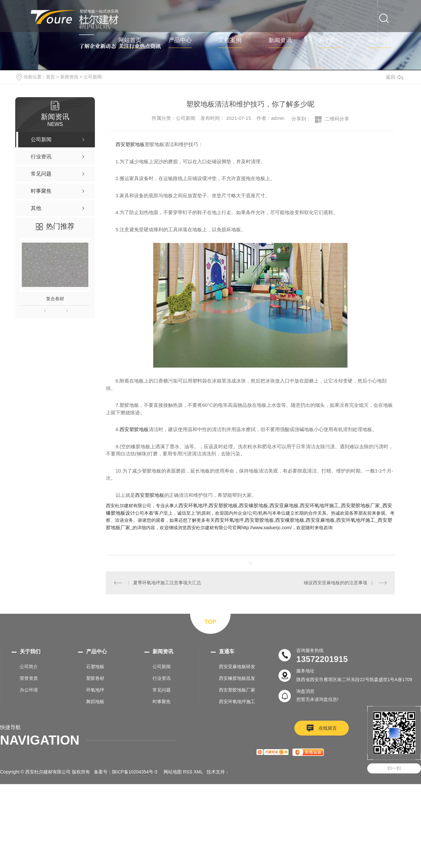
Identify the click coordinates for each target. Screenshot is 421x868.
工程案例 (230, 40)
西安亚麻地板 (284, 505)
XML (198, 772)
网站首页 (130, 40)
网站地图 (173, 772)
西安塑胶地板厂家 (360, 505)
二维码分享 (337, 119)
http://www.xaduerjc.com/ (267, 528)
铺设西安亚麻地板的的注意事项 (336, 583)
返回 (394, 77)
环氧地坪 (95, 690)
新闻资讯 (280, 40)
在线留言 (328, 728)
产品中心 (180, 40)
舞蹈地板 (95, 702)
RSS (188, 772)
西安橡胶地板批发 (237, 678)
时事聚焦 (162, 702)
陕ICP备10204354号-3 (135, 772)
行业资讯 (162, 678)
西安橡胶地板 (254, 505)
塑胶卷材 (95, 678)
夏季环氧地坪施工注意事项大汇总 (167, 583)
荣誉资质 (29, 678)
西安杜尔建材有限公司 (129, 506)
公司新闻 (93, 77)
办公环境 (29, 690)
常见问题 (162, 690)
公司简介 (29, 667)
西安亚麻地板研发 (237, 667)
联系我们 (380, 40)
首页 (51, 77)
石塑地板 (95, 667)
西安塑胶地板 (130, 144)
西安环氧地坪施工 (319, 505)
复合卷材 (55, 299)
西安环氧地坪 (193, 505)
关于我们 (330, 40)
